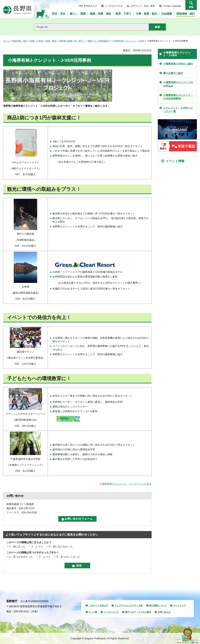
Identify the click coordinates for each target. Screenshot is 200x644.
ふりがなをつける (114, 6)
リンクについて (111, 612)
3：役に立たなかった (61, 547)
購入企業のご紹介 (173, 73)
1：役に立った (17, 547)
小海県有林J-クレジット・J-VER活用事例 (178, 97)
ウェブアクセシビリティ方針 (129, 605)
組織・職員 (51, 41)
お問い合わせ (164, 612)
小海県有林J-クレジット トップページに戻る (126, 484)
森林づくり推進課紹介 (99, 41)
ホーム (6, 41)
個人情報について (158, 605)
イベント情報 (175, 161)
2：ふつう (37, 547)
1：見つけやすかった (21, 557)
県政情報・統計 (20, 41)
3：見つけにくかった (68, 557)
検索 (191, 7)
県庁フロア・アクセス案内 (138, 612)
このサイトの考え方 (98, 605)
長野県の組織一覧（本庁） (72, 41)
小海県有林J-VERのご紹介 (178, 64)
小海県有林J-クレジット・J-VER (128, 41)
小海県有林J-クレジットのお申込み (178, 84)
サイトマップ (179, 605)
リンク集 (93, 612)
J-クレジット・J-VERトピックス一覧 (178, 110)
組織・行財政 (37, 41)
